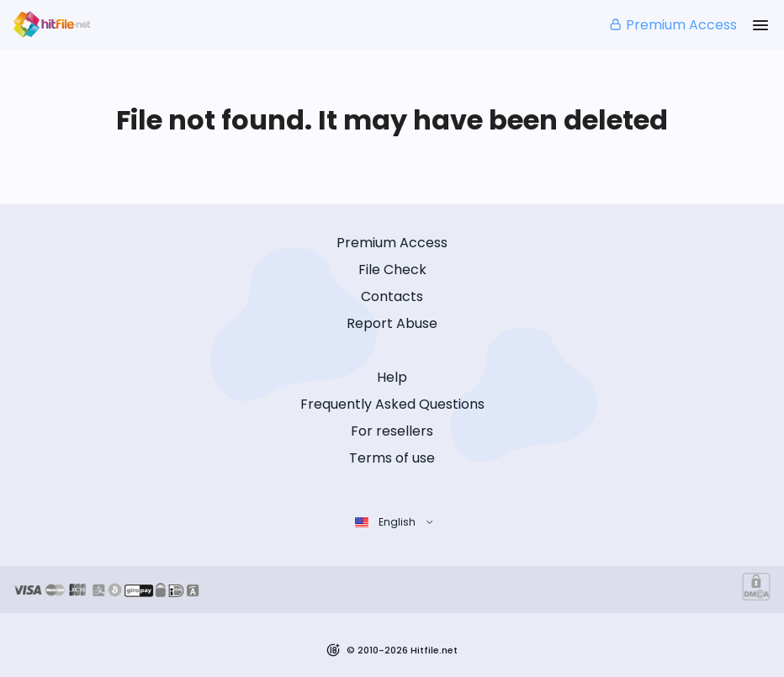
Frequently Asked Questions (392, 404)
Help (392, 377)
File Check (392, 270)
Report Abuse (392, 323)
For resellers (392, 431)
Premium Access (673, 25)
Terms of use (392, 458)
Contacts (392, 296)
